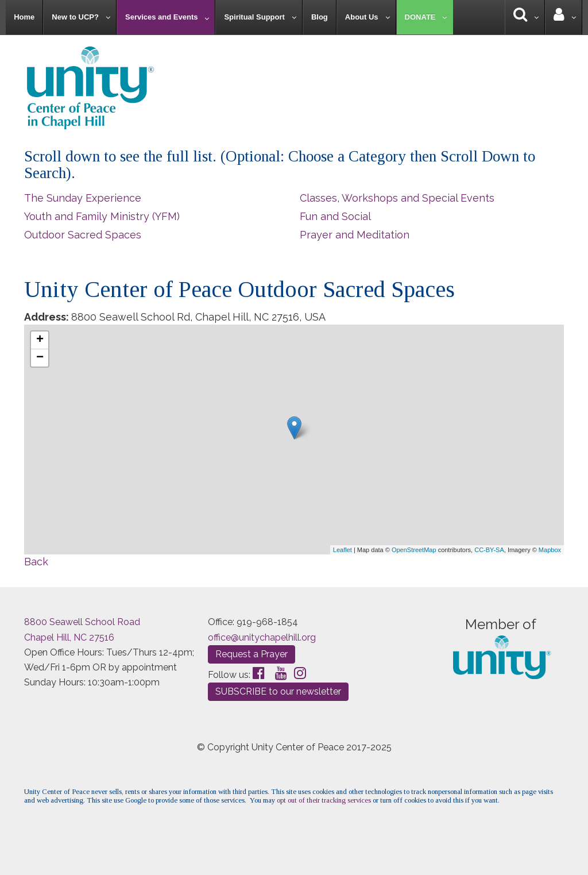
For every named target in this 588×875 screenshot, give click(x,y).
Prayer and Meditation (355, 235)
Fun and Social (335, 216)
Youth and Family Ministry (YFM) (102, 216)
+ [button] (40, 340)
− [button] (40, 358)
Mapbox (550, 550)
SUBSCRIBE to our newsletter (278, 691)
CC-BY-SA (489, 550)
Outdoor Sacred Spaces (83, 235)
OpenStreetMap (414, 550)
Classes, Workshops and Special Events (397, 198)
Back (36, 562)
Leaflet (343, 550)
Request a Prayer (252, 654)
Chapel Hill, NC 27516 (69, 637)
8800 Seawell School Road (82, 622)
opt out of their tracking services (324, 800)
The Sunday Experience (83, 198)
